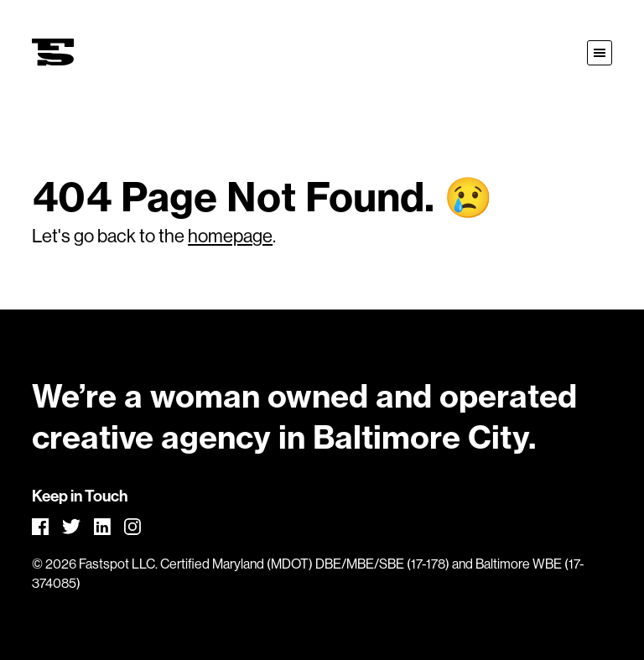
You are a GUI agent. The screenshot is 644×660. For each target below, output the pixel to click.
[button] (600, 53)
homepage (230, 236)
